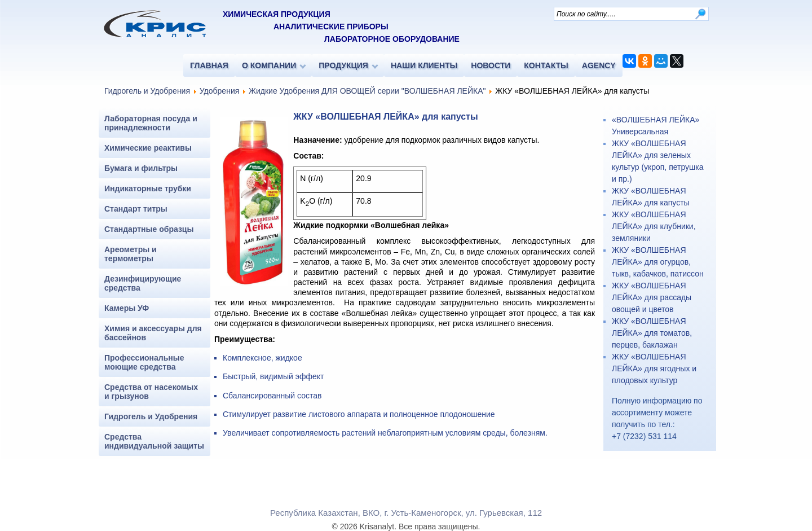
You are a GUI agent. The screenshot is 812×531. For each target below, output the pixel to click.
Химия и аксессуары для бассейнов (153, 333)
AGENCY (599, 65)
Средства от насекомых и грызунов (151, 392)
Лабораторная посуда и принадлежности (151, 123)
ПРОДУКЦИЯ (343, 65)
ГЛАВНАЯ (209, 65)
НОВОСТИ (491, 65)
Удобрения (219, 91)
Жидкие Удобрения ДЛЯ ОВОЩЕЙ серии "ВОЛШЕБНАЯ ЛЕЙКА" (367, 91)
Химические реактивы (148, 148)
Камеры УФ (127, 308)
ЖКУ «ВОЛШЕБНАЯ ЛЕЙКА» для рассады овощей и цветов (652, 297)
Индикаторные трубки (148, 188)
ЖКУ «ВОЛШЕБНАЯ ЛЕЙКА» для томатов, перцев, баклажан (652, 333)
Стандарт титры (136, 209)
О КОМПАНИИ (269, 65)
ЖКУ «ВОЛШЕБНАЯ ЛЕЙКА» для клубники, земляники (654, 226)
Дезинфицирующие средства (143, 283)
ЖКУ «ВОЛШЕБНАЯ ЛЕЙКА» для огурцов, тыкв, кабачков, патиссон (658, 262)
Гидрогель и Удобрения (147, 91)
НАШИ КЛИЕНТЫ (424, 65)
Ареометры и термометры (131, 254)
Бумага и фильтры (141, 168)
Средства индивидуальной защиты (154, 441)
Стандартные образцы (149, 229)
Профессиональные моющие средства (144, 362)
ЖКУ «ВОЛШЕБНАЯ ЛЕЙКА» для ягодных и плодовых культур (654, 368)
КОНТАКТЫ (546, 65)
